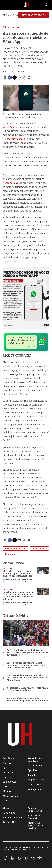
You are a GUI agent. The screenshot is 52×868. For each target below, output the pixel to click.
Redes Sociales (39, 549)
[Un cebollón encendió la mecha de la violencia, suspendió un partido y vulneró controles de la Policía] (43, 592)
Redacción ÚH (27, 580)
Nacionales (8, 568)
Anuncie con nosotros (35, 760)
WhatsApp (8, 127)
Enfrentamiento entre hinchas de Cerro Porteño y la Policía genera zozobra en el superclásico (27, 652)
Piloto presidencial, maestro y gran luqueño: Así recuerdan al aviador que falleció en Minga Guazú (26, 665)
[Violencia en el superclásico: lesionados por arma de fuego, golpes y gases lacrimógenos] (43, 571)
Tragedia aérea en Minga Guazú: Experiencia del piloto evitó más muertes (28, 699)
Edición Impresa (11, 27)
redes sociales (11, 183)
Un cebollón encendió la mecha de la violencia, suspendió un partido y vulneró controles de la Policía (18, 595)
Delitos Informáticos (14, 139)
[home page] (26, 5)
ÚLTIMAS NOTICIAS (34, 15)
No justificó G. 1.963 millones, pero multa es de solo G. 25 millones (27, 689)
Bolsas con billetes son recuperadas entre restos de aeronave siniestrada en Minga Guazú (27, 678)
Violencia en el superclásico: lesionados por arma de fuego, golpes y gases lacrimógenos (18, 574)
